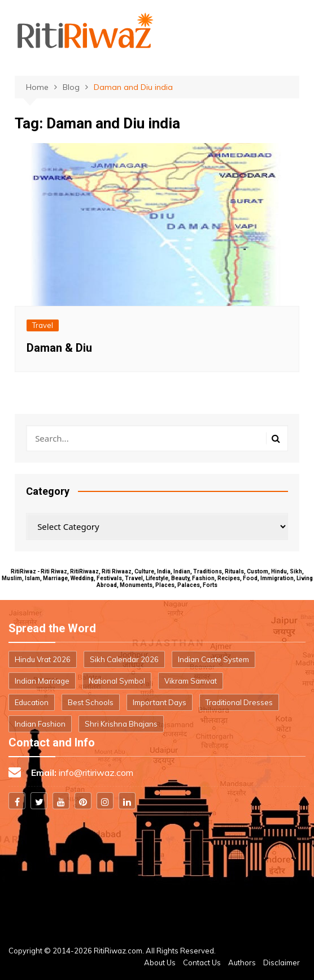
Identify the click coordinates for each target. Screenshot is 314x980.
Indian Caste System (213, 659)
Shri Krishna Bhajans (121, 724)
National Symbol (117, 681)
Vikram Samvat (191, 681)
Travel (43, 325)
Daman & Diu (59, 348)
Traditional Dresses (239, 702)
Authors (242, 962)
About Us (160, 962)
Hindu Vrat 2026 (43, 659)
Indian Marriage (42, 681)
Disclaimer (282, 962)
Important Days (160, 702)
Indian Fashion (40, 724)
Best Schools (91, 702)
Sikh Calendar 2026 (124, 659)
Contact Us (202, 962)
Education (32, 702)
